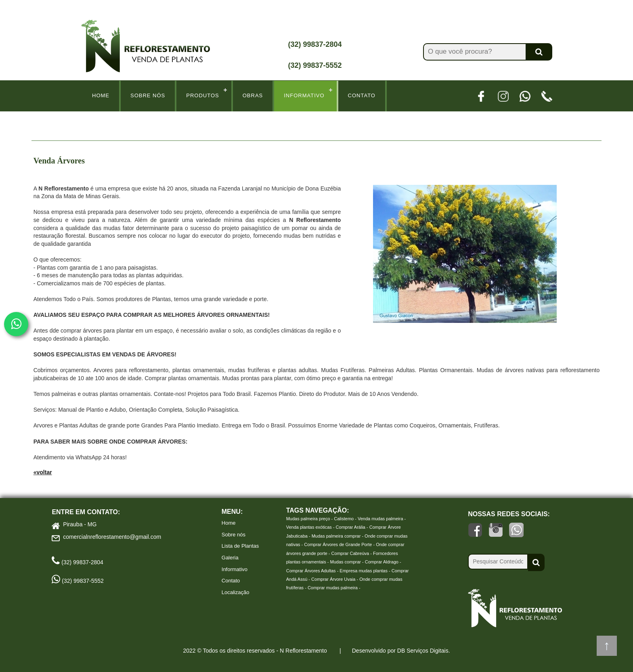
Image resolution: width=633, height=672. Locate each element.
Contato (362, 95)
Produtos (202, 95)
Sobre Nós (148, 95)
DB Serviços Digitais (423, 651)
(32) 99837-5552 (315, 65)
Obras (253, 95)
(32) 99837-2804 (315, 44)
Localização (236, 592)
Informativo (304, 95)
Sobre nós (234, 535)
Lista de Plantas (240, 546)
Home (101, 95)
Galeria (230, 558)
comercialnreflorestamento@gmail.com (112, 537)
